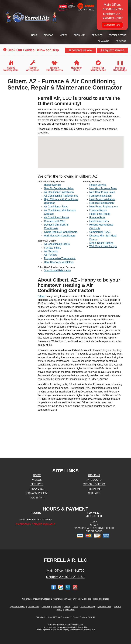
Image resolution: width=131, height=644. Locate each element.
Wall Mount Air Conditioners (60, 236)
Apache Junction (17, 607)
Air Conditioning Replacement (61, 196)
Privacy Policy (37, 493)
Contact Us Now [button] (112, 25)
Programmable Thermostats (60, 258)
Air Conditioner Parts (56, 207)
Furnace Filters (53, 248)
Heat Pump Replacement (104, 207)
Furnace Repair (98, 210)
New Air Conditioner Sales (59, 188)
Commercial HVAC (55, 221)
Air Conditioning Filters (57, 244)
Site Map (94, 493)
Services (97, 35)
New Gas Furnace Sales (103, 188)
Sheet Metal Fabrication (57, 271)
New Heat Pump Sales (102, 192)
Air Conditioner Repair (57, 217)
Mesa (75, 607)
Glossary (37, 498)
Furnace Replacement (102, 203)
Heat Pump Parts (99, 221)
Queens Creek (104, 607)
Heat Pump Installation (102, 199)
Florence (57, 607)
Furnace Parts (97, 217)
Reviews (49, 35)
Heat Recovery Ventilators (59, 262)
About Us (121, 41)
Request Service (112, 50)
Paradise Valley (88, 607)
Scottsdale (70, 610)
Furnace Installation (100, 196)
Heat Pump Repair (100, 214)
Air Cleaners (51, 251)
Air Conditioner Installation (59, 192)
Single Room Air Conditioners (61, 232)
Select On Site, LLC (74, 625)
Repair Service (52, 185)
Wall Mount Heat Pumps (103, 246)
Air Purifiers (51, 255)
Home (34, 35)
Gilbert (41, 296)
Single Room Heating (101, 243)
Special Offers (117, 35)
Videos (64, 35)
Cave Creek (33, 607)
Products (80, 35)
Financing (104, 41)
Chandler (46, 607)
